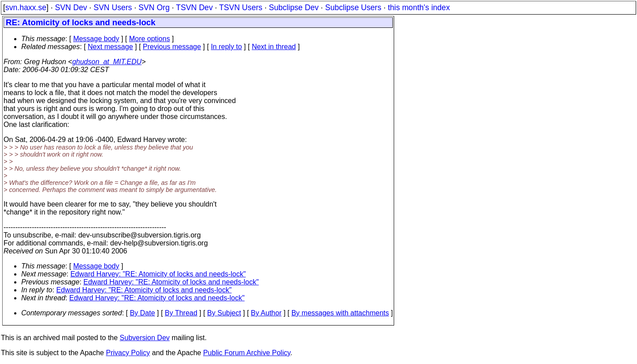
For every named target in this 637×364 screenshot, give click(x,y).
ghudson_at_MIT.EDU (107, 62)
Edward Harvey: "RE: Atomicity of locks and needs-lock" (158, 274)
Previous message (172, 47)
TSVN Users (241, 8)
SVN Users (113, 8)
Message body (96, 39)
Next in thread (274, 47)
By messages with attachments (340, 313)
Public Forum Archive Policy (247, 353)
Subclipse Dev (294, 8)
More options (150, 39)
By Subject (224, 313)
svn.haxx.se (26, 8)
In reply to (226, 47)
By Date (142, 313)
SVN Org (154, 8)
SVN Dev (71, 8)
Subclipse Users (353, 8)
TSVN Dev (194, 8)
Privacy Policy (128, 353)
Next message (110, 47)
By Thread (181, 313)
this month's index (419, 8)
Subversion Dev (145, 338)
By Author (266, 313)
